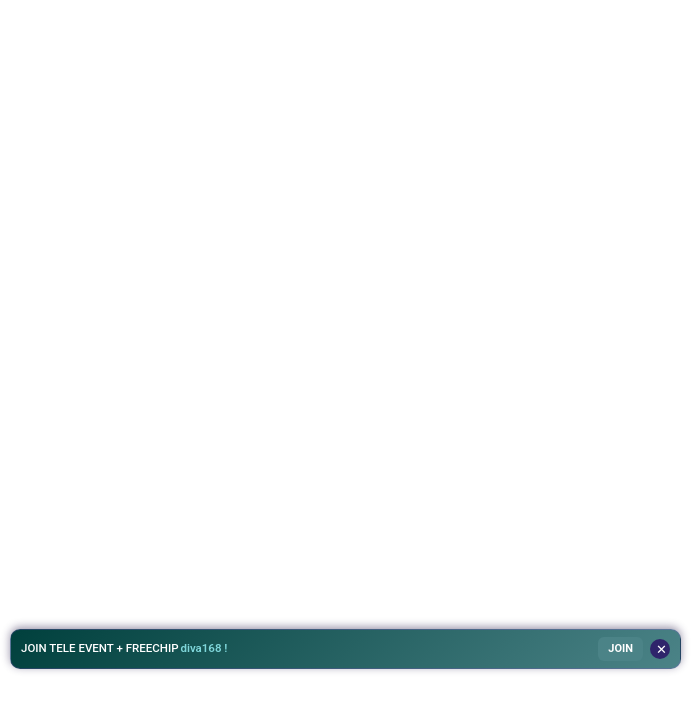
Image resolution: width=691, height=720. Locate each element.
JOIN (620, 648)
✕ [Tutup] (661, 649)
